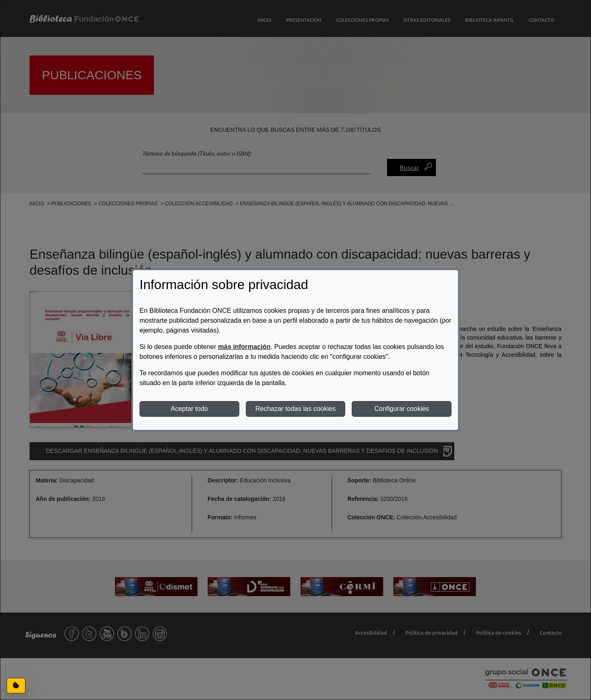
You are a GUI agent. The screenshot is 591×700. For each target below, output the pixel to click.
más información (244, 347)
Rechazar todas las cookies (295, 409)
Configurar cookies (402, 409)
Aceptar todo (189, 409)
